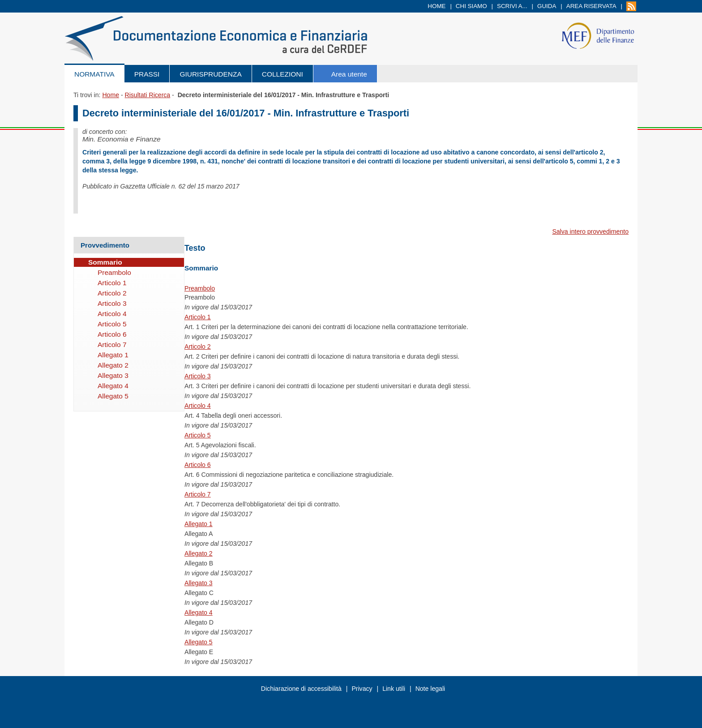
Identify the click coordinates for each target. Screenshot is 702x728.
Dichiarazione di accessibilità (301, 689)
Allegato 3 (199, 583)
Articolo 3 (198, 376)
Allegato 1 (199, 524)
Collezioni (283, 74)
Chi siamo (471, 6)
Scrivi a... (512, 6)
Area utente (349, 74)
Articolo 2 (198, 347)
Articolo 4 (198, 406)
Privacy (362, 689)
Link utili (394, 689)
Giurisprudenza (210, 74)
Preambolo (200, 288)
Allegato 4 (199, 612)
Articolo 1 (198, 317)
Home (437, 6)
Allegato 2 (199, 553)
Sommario (105, 262)
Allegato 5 (199, 642)
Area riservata (591, 6)
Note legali (430, 689)
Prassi (147, 74)
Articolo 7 (198, 494)
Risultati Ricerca (147, 95)
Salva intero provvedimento (590, 231)
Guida (547, 6)
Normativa (94, 74)
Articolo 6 (198, 465)
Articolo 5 (198, 435)
